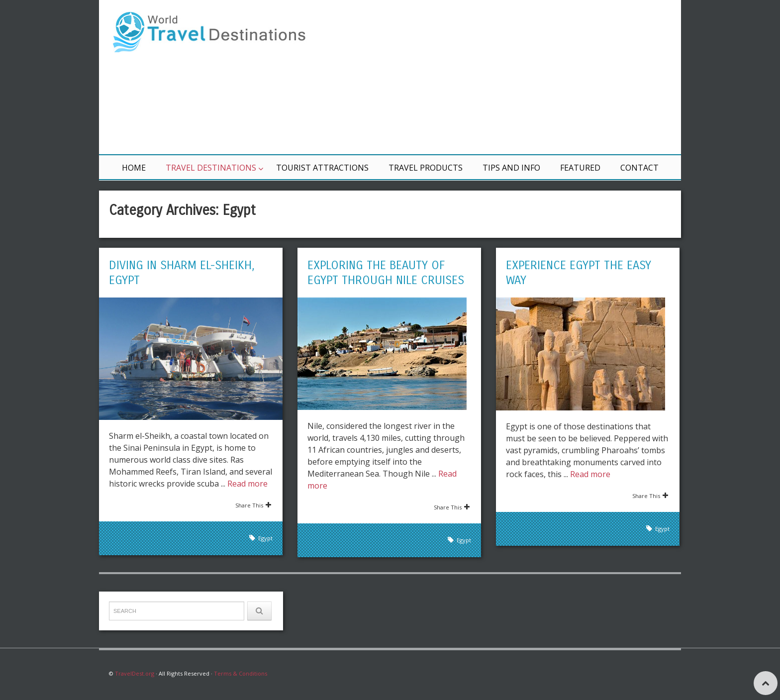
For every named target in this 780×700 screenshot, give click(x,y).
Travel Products (426, 168)
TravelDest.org (135, 673)
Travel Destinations (211, 168)
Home (134, 168)
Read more (247, 484)
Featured (580, 168)
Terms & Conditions (241, 673)
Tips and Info (511, 168)
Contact (639, 168)
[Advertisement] (509, 77)
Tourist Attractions (322, 168)
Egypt (265, 538)
